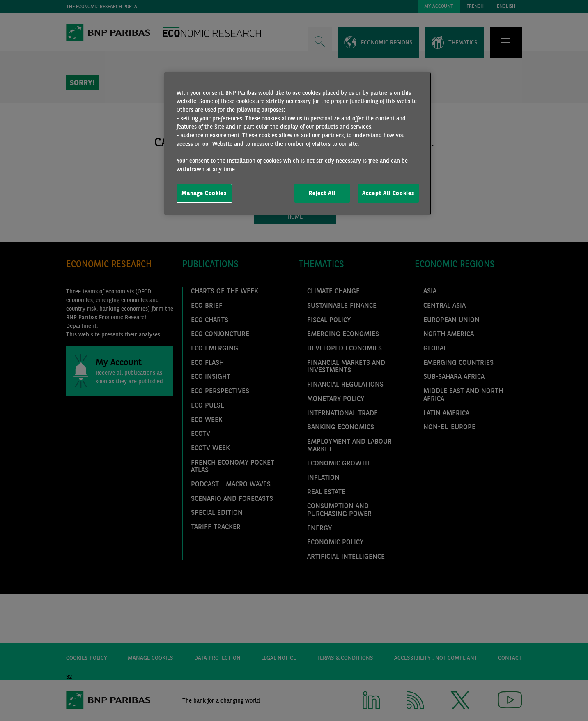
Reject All (322, 193)
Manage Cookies (204, 193)
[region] (298, 144)
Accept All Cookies (388, 193)
